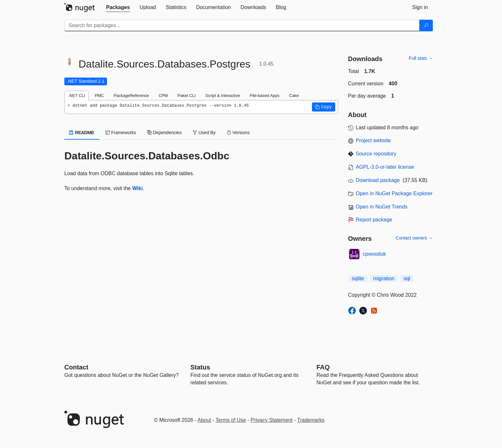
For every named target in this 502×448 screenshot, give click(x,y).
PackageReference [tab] (131, 96)
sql (407, 278)
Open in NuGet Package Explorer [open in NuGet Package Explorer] (394, 193)
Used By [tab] (204, 133)
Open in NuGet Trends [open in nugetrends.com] (382, 207)
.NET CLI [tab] (77, 96)
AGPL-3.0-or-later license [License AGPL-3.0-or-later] (385, 167)
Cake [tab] (294, 96)
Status (200, 367)
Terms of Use (231, 420)
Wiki (138, 188)
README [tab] (82, 133)
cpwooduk (374, 254)
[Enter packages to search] (242, 26)
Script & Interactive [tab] (223, 96)
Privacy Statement (272, 420)
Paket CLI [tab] (187, 96)
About (204, 420)
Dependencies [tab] (164, 133)
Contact (76, 367)
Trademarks (311, 420)
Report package (374, 220)
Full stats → (421, 58)
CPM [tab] (163, 96)
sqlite (358, 278)
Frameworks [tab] (121, 133)
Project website (374, 140)
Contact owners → (414, 238)
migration (384, 278)
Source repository (376, 154)
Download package (378, 180)
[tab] (118, 7)
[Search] (426, 26)
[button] (324, 107)
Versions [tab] (238, 133)
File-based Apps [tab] (265, 96)
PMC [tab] (99, 96)
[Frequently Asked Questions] (323, 367)
